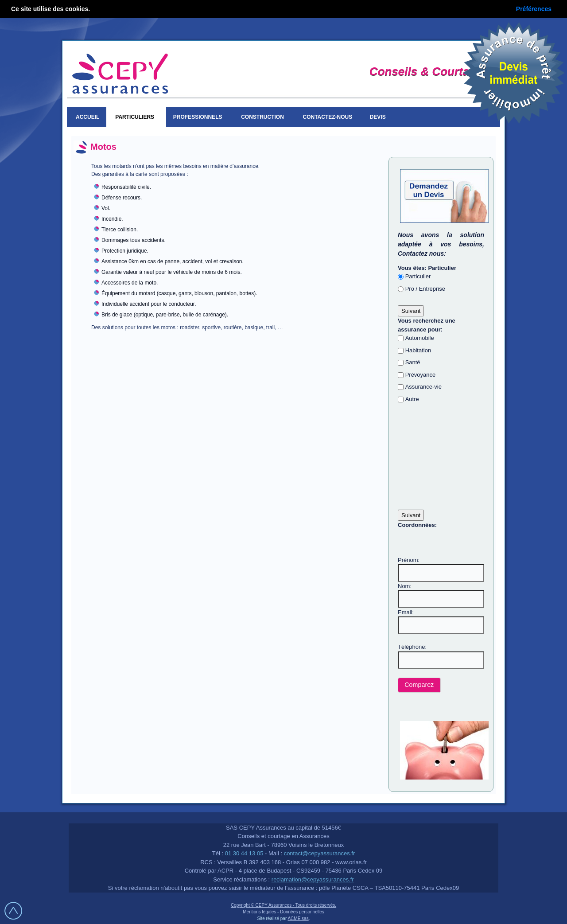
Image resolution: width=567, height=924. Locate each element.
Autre (412, 399)
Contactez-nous (328, 117)
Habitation (418, 350)
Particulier (418, 276)
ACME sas (298, 918)
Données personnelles (302, 912)
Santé (413, 362)
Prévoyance (421, 375)
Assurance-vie (423, 387)
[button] (419, 685)
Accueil (87, 117)
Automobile (420, 338)
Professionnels (199, 117)
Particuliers (136, 117)
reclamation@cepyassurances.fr (313, 879)
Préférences (534, 9)
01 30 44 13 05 (244, 853)
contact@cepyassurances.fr (320, 853)
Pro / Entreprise (425, 289)
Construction (264, 117)
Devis (379, 117)
